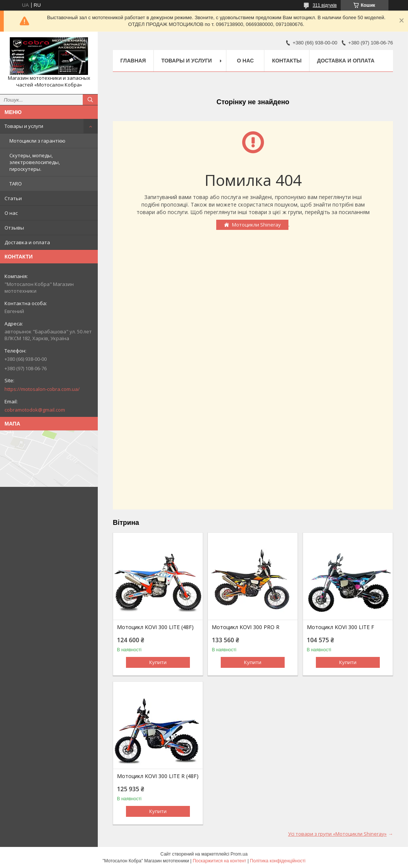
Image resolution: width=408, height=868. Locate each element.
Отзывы (14, 228)
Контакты (287, 61)
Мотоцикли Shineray (256, 225)
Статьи (13, 198)
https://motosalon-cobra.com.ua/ (42, 389)
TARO (16, 184)
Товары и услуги (24, 126)
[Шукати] (90, 100)
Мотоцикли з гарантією (37, 141)
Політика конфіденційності (278, 861)
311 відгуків (325, 5)
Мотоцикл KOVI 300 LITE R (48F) (158, 776)
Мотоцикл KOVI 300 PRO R (246, 627)
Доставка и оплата (27, 242)
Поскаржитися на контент (219, 861)
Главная (133, 61)
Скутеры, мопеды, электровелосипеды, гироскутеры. (35, 162)
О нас (11, 213)
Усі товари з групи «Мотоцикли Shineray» (337, 834)
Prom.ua (239, 854)
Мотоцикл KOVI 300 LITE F (341, 627)
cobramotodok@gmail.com (35, 410)
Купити (158, 662)
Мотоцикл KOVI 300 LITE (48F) (155, 627)
